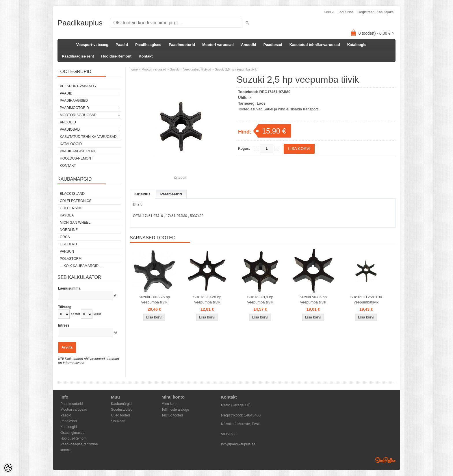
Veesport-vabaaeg (92, 45)
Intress (64, 325)
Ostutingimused (72, 433)
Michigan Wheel (75, 223)
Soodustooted (122, 410)
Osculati (68, 244)
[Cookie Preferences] (8, 468)
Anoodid (249, 45)
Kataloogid (357, 45)
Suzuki (175, 69)
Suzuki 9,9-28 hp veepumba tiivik (207, 300)
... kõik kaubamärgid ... (81, 266)
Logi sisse (346, 12)
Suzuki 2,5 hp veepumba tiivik (236, 69)
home (134, 69)
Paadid (122, 45)
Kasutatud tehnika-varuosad (315, 45)
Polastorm (71, 259)
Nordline (69, 230)
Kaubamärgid (121, 404)
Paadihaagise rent (78, 56)
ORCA (65, 237)
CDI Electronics (76, 201)
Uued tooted (120, 415)
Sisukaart (118, 421)
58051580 (229, 434)
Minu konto (170, 404)
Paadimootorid (182, 45)
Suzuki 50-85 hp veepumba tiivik (313, 300)
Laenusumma (69, 288)
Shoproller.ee (385, 460)
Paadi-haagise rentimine (79, 444)
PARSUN (67, 251)
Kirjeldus (142, 194)
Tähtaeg (65, 307)
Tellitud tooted (172, 415)
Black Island (72, 194)
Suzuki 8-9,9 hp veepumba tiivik (260, 300)
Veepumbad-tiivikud (197, 69)
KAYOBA (67, 215)
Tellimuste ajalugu (175, 410)
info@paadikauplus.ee (238, 444)
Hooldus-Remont (116, 56)
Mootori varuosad (218, 45)
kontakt (66, 450)
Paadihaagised (148, 45)
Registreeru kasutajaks (376, 12)
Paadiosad (273, 45)
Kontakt (146, 56)
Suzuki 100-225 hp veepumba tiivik (154, 300)
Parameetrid (171, 194)
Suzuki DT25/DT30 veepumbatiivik (366, 300)
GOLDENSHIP (71, 208)
